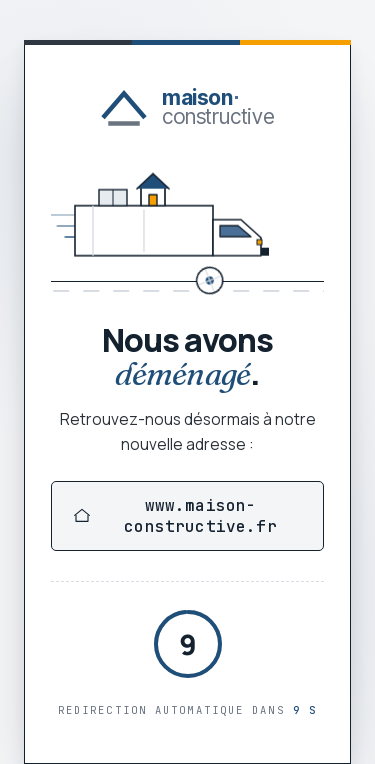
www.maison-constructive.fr (175, 516)
